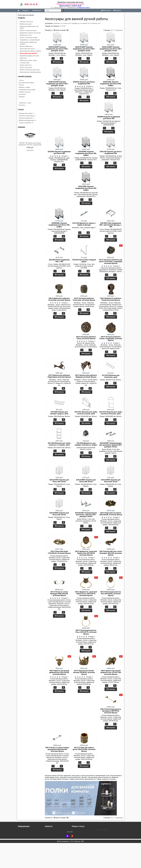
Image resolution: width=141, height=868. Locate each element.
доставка (30, 150)
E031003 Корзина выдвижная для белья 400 (59, 152)
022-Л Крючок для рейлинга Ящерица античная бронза (86, 376)
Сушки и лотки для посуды (29, 38)
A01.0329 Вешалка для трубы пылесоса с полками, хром (59, 444)
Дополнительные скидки (53, 834)
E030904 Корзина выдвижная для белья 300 (109, 118)
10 (61, 26)
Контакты (22, 105)
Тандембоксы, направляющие (30, 40)
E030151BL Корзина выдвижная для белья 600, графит (111, 84)
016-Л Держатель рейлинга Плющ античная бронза (111, 299)
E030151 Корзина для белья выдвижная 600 (84, 83)
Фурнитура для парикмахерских (30, 72)
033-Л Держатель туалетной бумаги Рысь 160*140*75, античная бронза (86, 594)
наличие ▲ (95, 23)
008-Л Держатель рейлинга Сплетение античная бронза (59, 299)
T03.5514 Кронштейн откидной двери (84, 261)
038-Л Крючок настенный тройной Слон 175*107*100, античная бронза (111, 672)
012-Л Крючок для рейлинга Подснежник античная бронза (59, 376)
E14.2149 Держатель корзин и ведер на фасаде (84, 224)
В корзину (57, 62)
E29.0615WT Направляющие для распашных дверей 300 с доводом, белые (111, 445)
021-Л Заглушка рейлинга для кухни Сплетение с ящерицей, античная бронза (111, 262)
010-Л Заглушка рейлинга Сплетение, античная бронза (84, 299)
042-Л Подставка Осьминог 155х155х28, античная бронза (111, 514)
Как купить (22, 94)
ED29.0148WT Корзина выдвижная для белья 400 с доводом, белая (111, 49)
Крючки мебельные (26, 46)
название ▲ (58, 23)
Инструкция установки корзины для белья (86, 834)
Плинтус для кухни (26, 67)
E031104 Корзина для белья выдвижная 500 (111, 152)
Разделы (26, 10)
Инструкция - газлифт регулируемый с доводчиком (89, 836)
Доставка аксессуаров (26, 83)
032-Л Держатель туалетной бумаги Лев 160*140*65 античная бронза (86, 553)
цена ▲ (67, 23)
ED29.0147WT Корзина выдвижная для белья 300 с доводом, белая (57, 84)
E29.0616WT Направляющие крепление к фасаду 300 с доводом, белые (86, 515)
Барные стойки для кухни (28, 30)
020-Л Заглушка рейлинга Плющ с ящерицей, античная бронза (111, 339)
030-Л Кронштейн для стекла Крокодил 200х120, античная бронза (111, 553)
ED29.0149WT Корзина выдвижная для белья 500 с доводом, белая (84, 49)
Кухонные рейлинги (25, 118)
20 (63, 26)
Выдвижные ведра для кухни (29, 56)
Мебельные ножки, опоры (28, 60)
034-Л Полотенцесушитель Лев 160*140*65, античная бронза (111, 594)
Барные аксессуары (26, 113)
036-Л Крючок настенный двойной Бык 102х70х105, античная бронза (59, 672)
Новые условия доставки (53, 830)
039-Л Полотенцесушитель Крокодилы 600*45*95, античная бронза (111, 711)
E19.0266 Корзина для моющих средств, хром (59, 413)
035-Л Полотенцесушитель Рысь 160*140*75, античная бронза (86, 632)
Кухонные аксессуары (26, 116)
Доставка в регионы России (54, 832)
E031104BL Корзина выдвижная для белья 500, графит (86, 188)
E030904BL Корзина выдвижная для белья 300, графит (59, 225)
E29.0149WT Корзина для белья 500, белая (111, 481)
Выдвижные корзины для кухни (30, 33)
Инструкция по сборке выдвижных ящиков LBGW (88, 832)
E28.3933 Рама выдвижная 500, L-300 (59, 261)
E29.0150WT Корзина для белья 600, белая (59, 514)
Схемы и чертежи (25, 123)
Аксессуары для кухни (27, 49)
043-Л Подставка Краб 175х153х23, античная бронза (59, 552)
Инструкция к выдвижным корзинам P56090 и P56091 (90, 830)
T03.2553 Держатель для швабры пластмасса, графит (86, 444)
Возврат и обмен (25, 87)
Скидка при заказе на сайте (54, 838)
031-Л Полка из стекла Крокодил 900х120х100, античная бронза (59, 594)
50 (65, 26)
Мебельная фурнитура (27, 120)
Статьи (21, 80)
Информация (37, 10)
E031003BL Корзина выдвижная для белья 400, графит (86, 153)
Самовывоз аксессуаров (27, 90)
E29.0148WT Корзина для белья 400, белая (86, 481)
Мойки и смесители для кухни (30, 70)
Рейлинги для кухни (26, 22)
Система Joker (25, 63)
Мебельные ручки (26, 24)
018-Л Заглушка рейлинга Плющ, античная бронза (86, 338)
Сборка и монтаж (25, 92)
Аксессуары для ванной (28, 53)
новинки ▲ (86, 23)
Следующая (119, 30)
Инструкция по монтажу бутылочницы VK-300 (87, 838)
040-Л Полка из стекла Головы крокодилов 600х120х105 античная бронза (57, 749)
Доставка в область (51, 836)
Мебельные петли (26, 35)
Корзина (118, 10)
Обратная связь (83, 8)
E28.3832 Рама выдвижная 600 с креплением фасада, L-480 (111, 225)
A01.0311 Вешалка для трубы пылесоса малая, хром (86, 413)
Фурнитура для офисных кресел (30, 51)
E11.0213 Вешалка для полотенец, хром (111, 376)
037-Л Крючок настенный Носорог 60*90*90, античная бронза (84, 672)
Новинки (22, 97)
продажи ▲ (76, 23)
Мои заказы (106, 10)
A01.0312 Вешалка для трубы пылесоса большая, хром (111, 413)
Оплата (21, 85)
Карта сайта (70, 857)
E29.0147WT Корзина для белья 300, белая (59, 481)
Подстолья (23, 58)
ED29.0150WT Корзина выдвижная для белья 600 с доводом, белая (57, 49)
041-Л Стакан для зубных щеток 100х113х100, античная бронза (84, 749)
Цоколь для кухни (26, 65)
